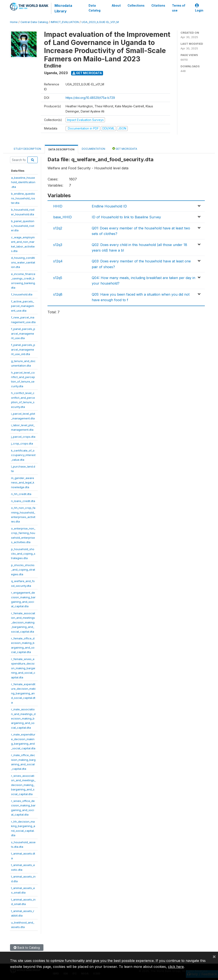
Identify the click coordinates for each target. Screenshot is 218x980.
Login (199, 8)
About (116, 6)
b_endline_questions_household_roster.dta (23, 198)
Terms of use (179, 8)
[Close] (214, 956)
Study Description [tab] (27, 149)
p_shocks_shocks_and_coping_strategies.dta (23, 570)
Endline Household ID (109, 206)
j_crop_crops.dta (22, 443)
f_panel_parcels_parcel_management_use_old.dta (23, 349)
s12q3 (58, 245)
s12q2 (58, 228)
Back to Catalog (27, 948)
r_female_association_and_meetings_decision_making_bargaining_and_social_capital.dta (23, 622)
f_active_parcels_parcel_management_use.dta (23, 306)
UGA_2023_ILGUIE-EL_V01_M (100, 22)
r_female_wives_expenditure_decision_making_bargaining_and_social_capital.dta (23, 668)
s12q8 (58, 294)
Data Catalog (94, 8)
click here (176, 967)
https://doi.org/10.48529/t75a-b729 (90, 98)
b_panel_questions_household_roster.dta (23, 226)
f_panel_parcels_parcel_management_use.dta (23, 333)
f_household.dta (22, 294)
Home (14, 22)
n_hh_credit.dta (21, 494)
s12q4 (58, 261)
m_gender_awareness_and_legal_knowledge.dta (23, 483)
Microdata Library (63, 8)
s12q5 (58, 278)
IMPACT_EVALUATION (65, 22)
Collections (136, 6)
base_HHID (62, 217)
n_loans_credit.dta (23, 501)
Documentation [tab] (93, 149)
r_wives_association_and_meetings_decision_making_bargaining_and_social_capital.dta (23, 785)
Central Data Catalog (34, 22)
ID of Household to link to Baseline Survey (126, 217)
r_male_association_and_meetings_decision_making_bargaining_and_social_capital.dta (23, 718)
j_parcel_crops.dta (23, 437)
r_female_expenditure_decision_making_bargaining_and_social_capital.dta (23, 693)
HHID (58, 206)
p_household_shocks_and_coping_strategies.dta (23, 554)
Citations (158, 6)
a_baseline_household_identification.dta (23, 182)
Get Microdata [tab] (125, 149)
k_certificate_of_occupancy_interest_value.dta (23, 455)
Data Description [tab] (61, 149)
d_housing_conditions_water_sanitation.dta (23, 262)
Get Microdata (87, 73)
